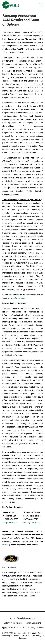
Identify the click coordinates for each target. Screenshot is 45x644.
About (12, 618)
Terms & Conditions (33, 623)
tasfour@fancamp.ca (32, 523)
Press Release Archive (26, 618)
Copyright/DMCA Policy (11, 628)
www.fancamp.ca (18, 298)
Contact (41, 628)
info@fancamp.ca (10, 523)
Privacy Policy (29, 628)
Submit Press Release (13, 623)
